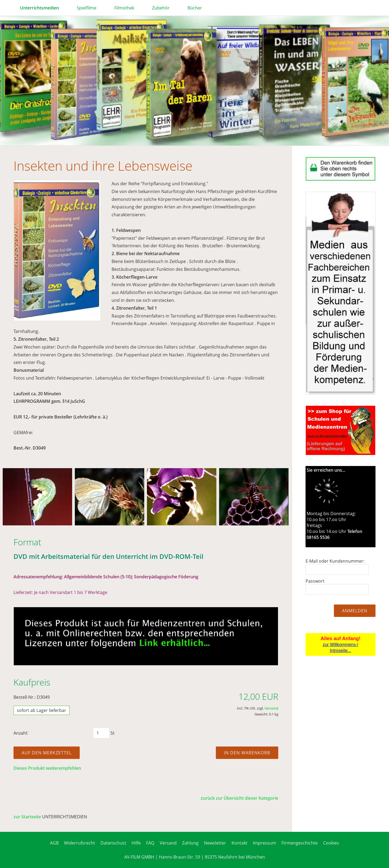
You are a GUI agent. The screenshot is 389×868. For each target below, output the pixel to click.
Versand (271, 708)
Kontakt (239, 843)
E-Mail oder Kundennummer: (335, 561)
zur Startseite (27, 817)
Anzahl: (21, 733)
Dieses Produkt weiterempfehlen (47, 768)
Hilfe (136, 843)
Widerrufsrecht (80, 843)
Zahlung (190, 843)
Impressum (264, 843)
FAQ (150, 843)
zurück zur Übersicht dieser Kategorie (239, 798)
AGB (54, 843)
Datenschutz (113, 843)
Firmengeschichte (300, 843)
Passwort (315, 581)
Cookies (331, 843)
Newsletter (215, 843)
